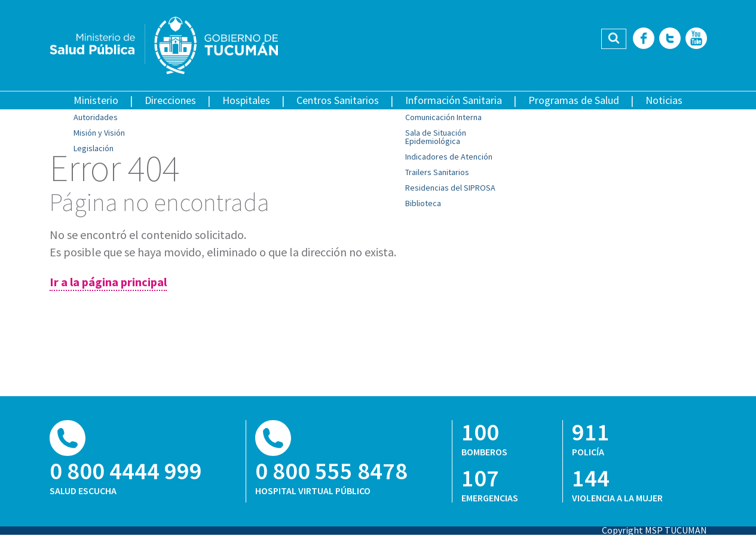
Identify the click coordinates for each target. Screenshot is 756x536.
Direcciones (170, 100)
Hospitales (246, 100)
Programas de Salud (574, 100)
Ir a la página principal (108, 282)
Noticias (664, 100)
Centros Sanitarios (338, 100)
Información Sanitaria (454, 100)
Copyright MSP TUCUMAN (654, 530)
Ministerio (96, 100)
